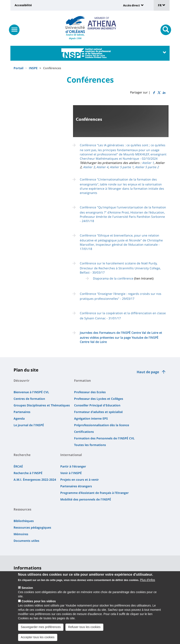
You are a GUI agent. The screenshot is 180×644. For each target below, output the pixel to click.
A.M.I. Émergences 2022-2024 (35, 480)
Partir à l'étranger (73, 466)
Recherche (22, 455)
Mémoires (21, 534)
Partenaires (22, 412)
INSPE (33, 68)
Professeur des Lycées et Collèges (99, 399)
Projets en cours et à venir (79, 480)
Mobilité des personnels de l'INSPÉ (86, 499)
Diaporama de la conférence (113, 278)
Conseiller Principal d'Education (97, 405)
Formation (82, 380)
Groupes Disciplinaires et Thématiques (42, 405)
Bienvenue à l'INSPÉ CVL (31, 392)
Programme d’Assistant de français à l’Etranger (94, 493)
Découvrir (22, 380)
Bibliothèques (24, 521)
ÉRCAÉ (18, 466)
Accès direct (131, 5)
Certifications (84, 432)
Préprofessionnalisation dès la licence (102, 425)
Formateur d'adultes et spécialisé (98, 412)
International (71, 455)
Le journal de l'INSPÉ (29, 425)
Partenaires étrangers (76, 486)
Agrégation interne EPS (91, 418)
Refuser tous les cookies (84, 627)
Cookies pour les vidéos (39, 601)
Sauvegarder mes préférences (41, 627)
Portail (18, 68)
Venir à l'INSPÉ (71, 473)
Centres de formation (29, 399)
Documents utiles (26, 541)
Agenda (19, 418)
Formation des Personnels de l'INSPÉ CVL (104, 438)
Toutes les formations (90, 445)
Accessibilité (23, 5)
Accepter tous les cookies (38, 637)
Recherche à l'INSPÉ (28, 473)
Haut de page (148, 372)
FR (162, 5)
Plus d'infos (147, 580)
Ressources (22, 509)
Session (27, 588)
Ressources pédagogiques (32, 527)
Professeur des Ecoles (90, 392)
